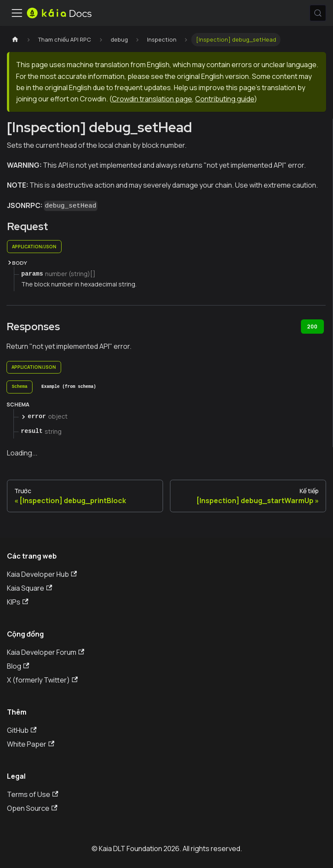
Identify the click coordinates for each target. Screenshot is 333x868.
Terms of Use (33, 794)
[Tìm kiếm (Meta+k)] (318, 13)
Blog (18, 666)
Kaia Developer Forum (46, 652)
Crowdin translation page (152, 99)
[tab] (20, 387)
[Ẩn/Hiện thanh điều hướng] (17, 13)
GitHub (22, 730)
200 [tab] (312, 327)
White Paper (31, 744)
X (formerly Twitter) (42, 680)
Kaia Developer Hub (42, 574)
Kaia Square (29, 588)
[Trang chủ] (15, 40)
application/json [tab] (34, 247)
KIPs (18, 602)
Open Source (32, 808)
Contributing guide (225, 99)
